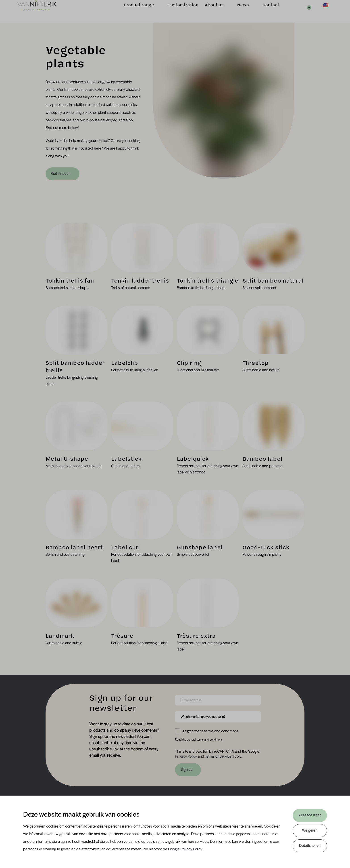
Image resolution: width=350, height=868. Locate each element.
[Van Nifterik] (44, 12)
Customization (176, 11)
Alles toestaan (310, 815)
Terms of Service (218, 756)
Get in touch (61, 174)
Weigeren (310, 831)
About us (207, 11)
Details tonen (310, 846)
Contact (264, 11)
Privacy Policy (186, 756)
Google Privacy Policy (185, 849)
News (236, 11)
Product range (132, 11)
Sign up (187, 770)
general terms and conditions (205, 740)
